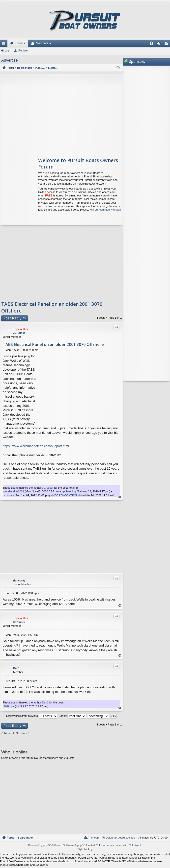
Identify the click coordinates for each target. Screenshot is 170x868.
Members (42, 43)
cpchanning (69, 491)
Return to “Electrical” (17, 733)
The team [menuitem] (94, 838)
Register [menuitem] (167, 44)
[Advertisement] (47, 114)
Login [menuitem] (160, 44)
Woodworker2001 (13, 491)
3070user (19, 333)
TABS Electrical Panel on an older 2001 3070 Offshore (53, 344)
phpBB (47, 845)
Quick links (5, 44)
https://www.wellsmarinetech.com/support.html (36, 446)
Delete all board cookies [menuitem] (120, 838)
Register (23, 50)
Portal (11, 68)
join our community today (105, 210)
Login (8, 50)
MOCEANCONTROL (65, 495)
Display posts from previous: (32, 716)
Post (13, 318)
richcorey (8, 495)
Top (120, 497)
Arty (90, 849)
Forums (20, 43)
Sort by (72, 716)
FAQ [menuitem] (153, 44)
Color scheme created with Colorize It (118, 845)
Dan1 (16, 668)
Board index (26, 838)
